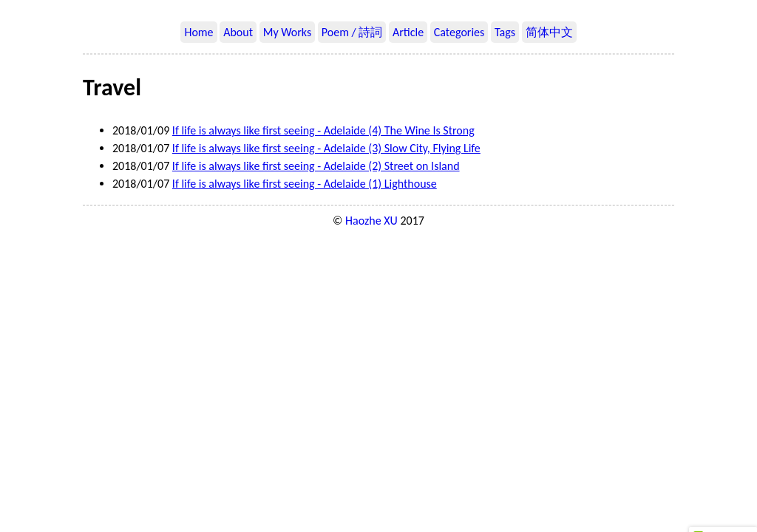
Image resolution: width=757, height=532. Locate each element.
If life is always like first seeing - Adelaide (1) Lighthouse (305, 184)
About (238, 32)
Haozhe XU (371, 221)
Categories (459, 32)
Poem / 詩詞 (352, 32)
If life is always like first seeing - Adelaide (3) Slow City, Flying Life (326, 148)
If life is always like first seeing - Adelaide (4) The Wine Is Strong (323, 130)
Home (198, 32)
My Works (288, 32)
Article (408, 32)
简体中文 (549, 32)
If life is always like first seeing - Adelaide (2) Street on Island (316, 166)
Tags (505, 32)
